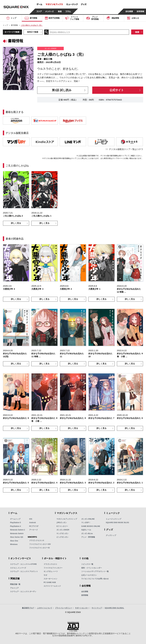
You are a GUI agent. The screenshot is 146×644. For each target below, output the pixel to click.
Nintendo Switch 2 (18, 530)
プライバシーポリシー (64, 608)
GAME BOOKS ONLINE (91, 526)
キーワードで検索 (12, 32)
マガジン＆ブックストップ (67, 519)
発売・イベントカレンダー (92, 568)
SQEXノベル (86, 530)
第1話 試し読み (62, 90)
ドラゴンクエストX (37, 541)
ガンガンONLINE (88, 519)
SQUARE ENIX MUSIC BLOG (117, 523)
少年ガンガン (62, 523)
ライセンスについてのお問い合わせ (95, 579)
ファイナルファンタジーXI (39, 548)
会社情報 (85, 592)
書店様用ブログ (28, 608)
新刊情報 (14, 25)
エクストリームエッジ (52, 586)
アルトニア (14, 588)
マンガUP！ (86, 523)
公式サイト (117, 90)
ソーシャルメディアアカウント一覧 (95, 571)
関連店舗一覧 (15, 584)
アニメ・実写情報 (88, 537)
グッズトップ (111, 535)
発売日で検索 (33, 32)
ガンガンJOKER (63, 530)
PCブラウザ (34, 526)
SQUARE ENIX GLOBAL (114, 608)
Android (33, 523)
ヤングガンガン (62, 534)
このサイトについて (44, 608)
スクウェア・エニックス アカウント (24, 571)
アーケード (34, 530)
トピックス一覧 (87, 564)
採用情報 (85, 595)
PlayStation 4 (15, 526)
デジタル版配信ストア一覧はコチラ (126, 149)
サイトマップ (97, 608)
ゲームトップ (15, 519)
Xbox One (14, 541)
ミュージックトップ (113, 519)
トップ (5, 25)
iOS (31, 519)
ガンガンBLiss (87, 534)
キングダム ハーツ (51, 571)
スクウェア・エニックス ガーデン (23, 592)
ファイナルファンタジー (53, 568)
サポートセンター (82, 608)
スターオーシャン (50, 579)
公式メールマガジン (89, 575)
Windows (14, 544)
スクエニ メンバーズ (18, 568)
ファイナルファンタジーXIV (40, 544)
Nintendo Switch (17, 534)
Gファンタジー (62, 526)
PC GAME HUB (50, 582)
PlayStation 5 (15, 523)
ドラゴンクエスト (50, 564)
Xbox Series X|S (17, 537)
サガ (45, 575)
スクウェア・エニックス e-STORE (23, 564)
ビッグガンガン (62, 537)
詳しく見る (16, 223)
